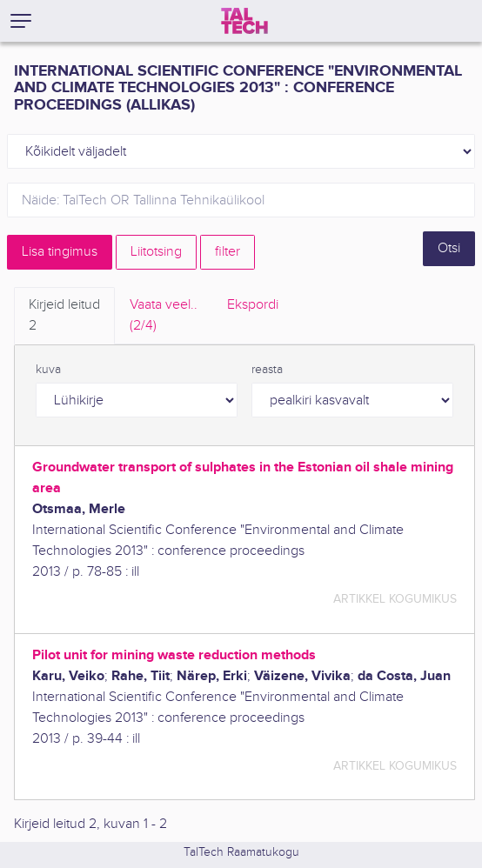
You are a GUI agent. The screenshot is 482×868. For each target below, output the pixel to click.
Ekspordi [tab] (253, 305)
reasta (267, 370)
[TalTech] (244, 21)
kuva (48, 370)
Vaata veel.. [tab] (164, 317)
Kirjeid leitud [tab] (64, 317)
